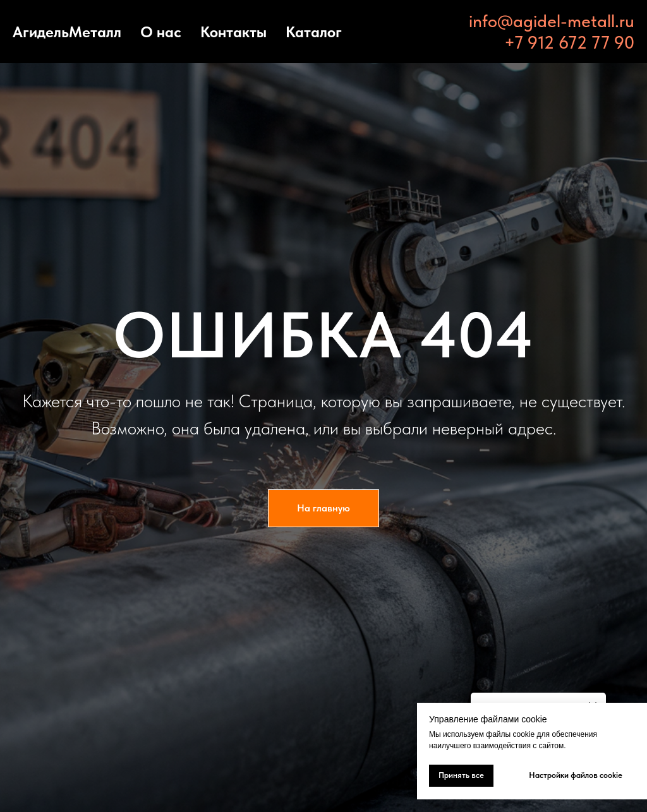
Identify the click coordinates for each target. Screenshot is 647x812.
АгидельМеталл (67, 32)
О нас (161, 32)
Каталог (314, 32)
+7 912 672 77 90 (569, 42)
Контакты (233, 32)
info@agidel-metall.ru (552, 21)
